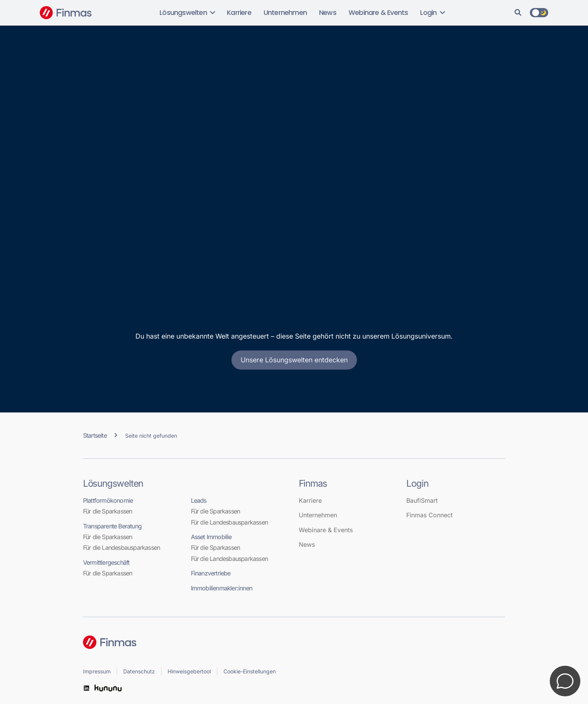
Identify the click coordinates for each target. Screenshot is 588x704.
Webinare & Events (378, 13)
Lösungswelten (187, 13)
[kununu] (108, 688)
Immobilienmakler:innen (222, 588)
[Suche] (518, 13)
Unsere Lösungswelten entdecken (294, 360)
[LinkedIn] (86, 688)
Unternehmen (285, 13)
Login (432, 13)
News (328, 13)
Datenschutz (139, 671)
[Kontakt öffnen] (565, 681)
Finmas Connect (429, 515)
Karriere (239, 13)
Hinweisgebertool (189, 671)
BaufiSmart (422, 500)
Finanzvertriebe (211, 573)
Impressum (97, 671)
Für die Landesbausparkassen (121, 548)
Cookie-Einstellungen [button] (250, 671)
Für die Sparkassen (108, 511)
